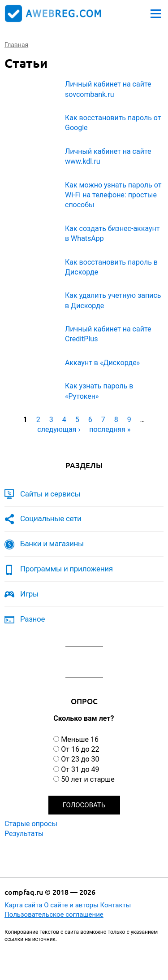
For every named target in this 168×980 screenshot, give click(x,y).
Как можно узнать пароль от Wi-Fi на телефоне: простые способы (113, 195)
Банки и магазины (52, 544)
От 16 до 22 (80, 749)
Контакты (116, 905)
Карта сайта (24, 905)
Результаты (24, 834)
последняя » (110, 429)
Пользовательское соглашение (54, 915)
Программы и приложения (67, 569)
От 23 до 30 (80, 759)
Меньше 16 (80, 739)
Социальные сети (51, 518)
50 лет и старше (88, 779)
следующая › (59, 429)
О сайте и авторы (71, 905)
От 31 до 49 (80, 769)
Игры (29, 594)
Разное (32, 619)
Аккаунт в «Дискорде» (102, 363)
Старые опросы (31, 824)
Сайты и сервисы (50, 494)
